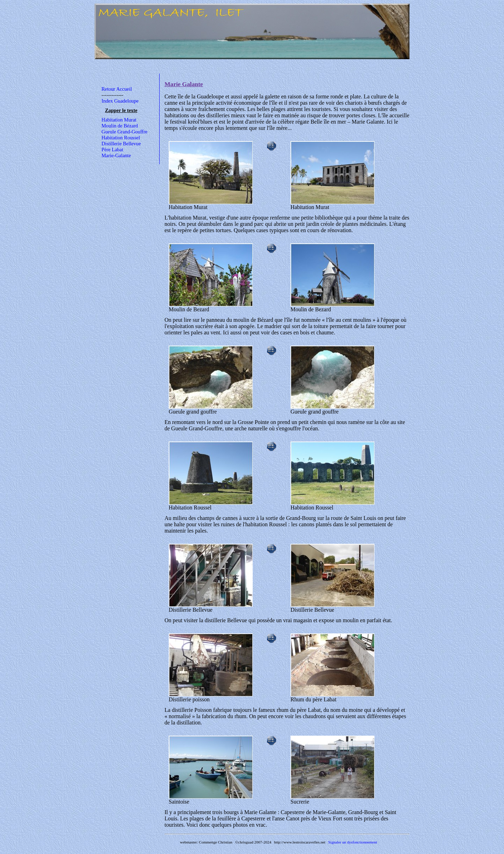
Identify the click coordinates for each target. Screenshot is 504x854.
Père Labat (112, 150)
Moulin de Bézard (120, 126)
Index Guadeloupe (120, 101)
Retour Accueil (117, 89)
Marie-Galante (116, 155)
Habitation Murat (119, 120)
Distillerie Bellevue (121, 144)
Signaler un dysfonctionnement (353, 842)
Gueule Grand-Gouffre (124, 132)
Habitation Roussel (121, 138)
